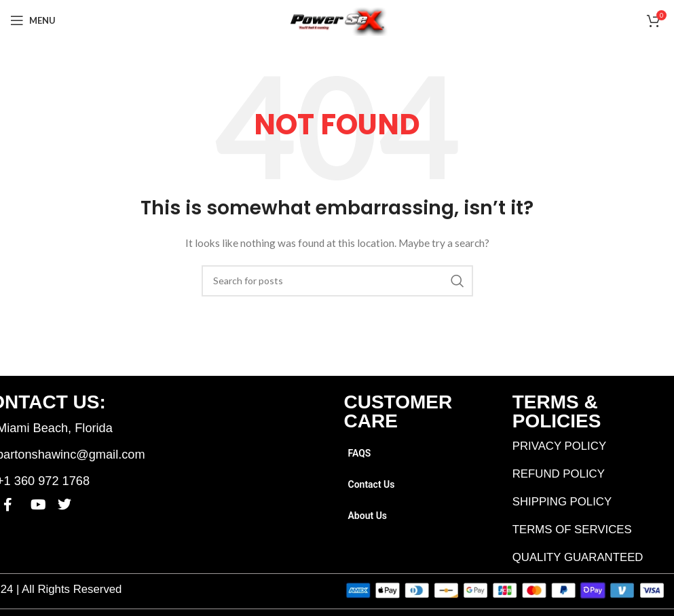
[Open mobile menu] (33, 20)
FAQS (360, 453)
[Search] (337, 281)
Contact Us (372, 484)
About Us (368, 516)
